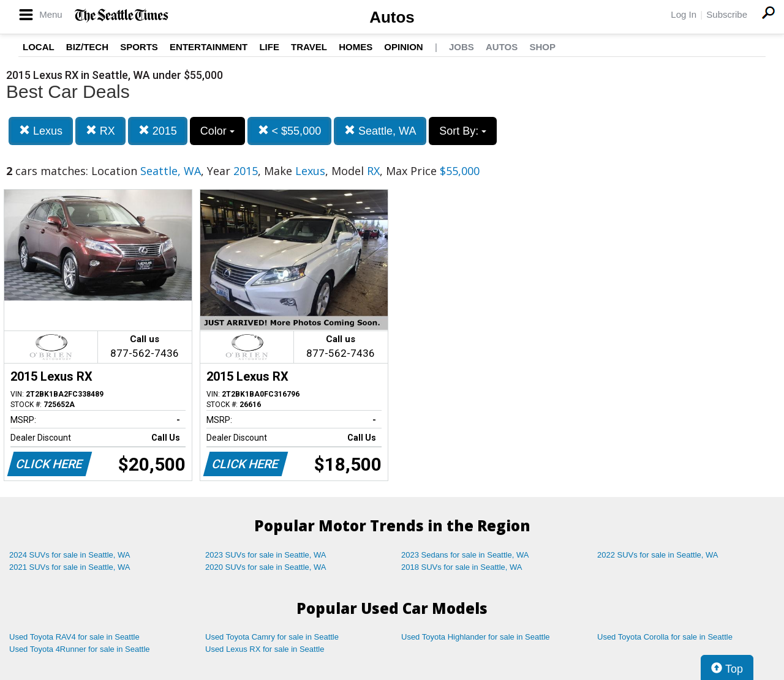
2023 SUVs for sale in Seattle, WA (266, 555)
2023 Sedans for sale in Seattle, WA (465, 555)
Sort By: (463, 131)
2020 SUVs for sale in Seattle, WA (266, 567)
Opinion (403, 47)
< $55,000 (290, 131)
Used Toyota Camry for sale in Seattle (272, 637)
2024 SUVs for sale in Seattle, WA (70, 555)
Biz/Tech (87, 47)
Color (217, 131)
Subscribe (727, 14)
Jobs (462, 47)
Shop (542, 47)
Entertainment (209, 47)
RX (100, 131)
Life (269, 47)
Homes (356, 47)
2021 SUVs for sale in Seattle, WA (70, 567)
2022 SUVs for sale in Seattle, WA (658, 555)
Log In (684, 14)
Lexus (41, 131)
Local (39, 47)
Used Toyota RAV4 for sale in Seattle (74, 637)
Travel (309, 47)
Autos (392, 17)
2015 (158, 131)
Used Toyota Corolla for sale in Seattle (665, 637)
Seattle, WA (380, 131)
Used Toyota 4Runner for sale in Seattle (80, 649)
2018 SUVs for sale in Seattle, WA (462, 567)
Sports (139, 47)
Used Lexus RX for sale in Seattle (265, 649)
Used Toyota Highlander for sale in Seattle (476, 637)
